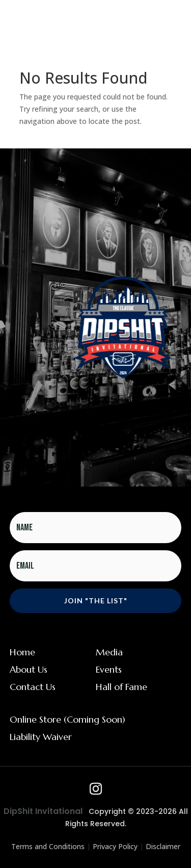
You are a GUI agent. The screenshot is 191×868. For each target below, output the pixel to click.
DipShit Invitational (43, 811)
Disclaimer (163, 846)
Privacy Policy (115, 846)
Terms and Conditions (48, 846)
